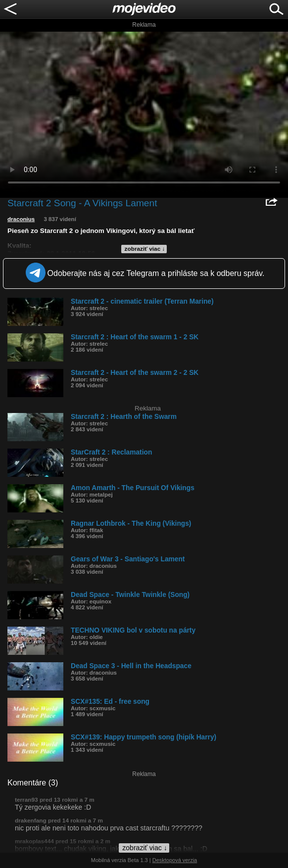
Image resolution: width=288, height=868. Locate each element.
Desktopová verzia (175, 860)
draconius (21, 219)
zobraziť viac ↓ (145, 249)
